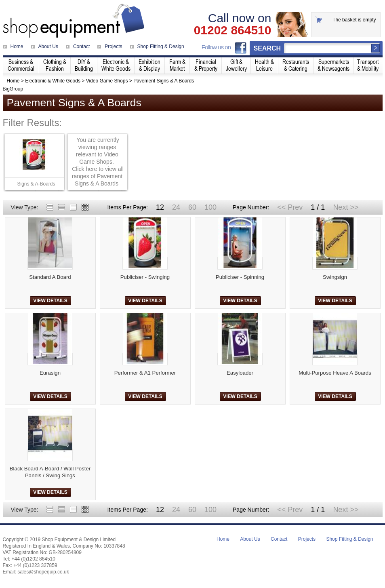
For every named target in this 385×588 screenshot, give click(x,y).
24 (176, 207)
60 (192, 207)
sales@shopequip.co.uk (43, 572)
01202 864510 (233, 30)
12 (160, 207)
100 (210, 207)
